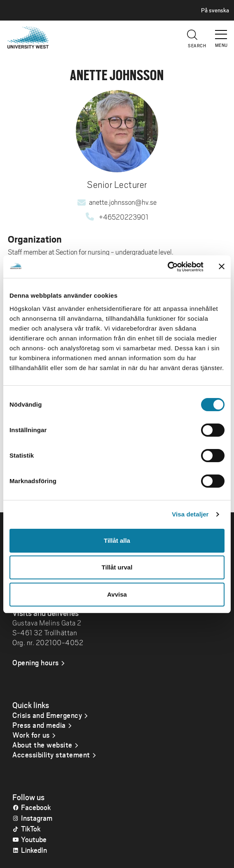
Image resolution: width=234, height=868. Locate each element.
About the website (42, 745)
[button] (222, 31)
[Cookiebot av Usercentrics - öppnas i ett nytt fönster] (167, 267)
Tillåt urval (117, 567)
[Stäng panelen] (222, 266)
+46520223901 (124, 217)
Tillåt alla (117, 540)
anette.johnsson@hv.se (123, 202)
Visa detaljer (190, 514)
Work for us (31, 735)
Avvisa (117, 594)
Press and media (39, 725)
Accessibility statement (51, 755)
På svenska (215, 10)
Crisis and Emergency (47, 715)
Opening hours (36, 662)
